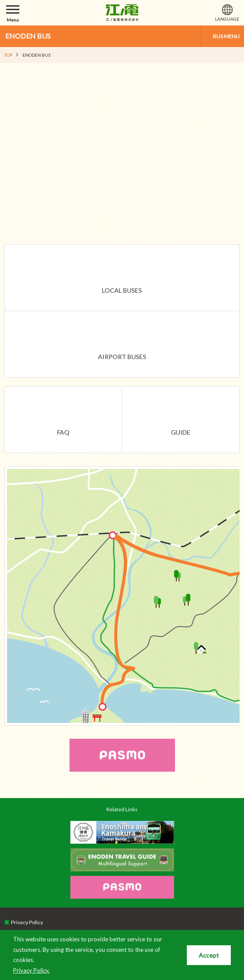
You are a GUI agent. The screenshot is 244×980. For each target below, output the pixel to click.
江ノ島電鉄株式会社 (122, 13)
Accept (209, 955)
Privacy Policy (27, 922)
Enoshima (137, 707)
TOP (8, 55)
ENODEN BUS (28, 36)
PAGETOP (221, 796)
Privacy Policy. (31, 970)
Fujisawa (84, 536)
